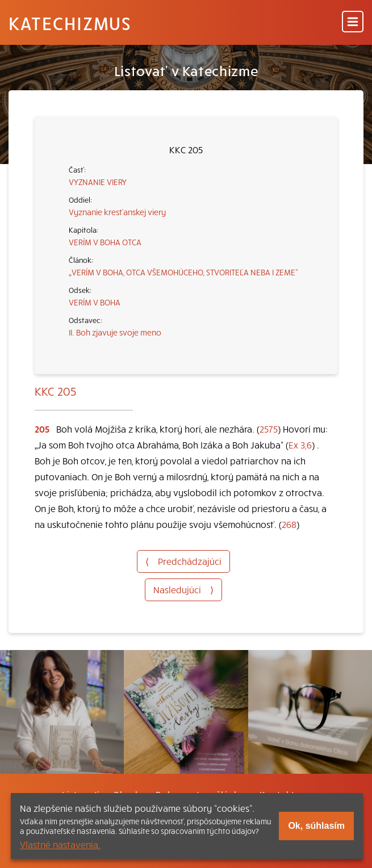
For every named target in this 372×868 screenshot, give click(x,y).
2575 (269, 429)
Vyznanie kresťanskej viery (117, 212)
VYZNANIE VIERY (98, 182)
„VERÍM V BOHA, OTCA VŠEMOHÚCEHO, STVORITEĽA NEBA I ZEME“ (183, 272)
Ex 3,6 (300, 445)
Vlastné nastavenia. (60, 844)
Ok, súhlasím (316, 826)
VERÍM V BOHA (95, 302)
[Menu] (353, 22)
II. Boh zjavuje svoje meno (115, 332)
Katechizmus (70, 23)
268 (289, 524)
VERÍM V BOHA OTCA (105, 242)
